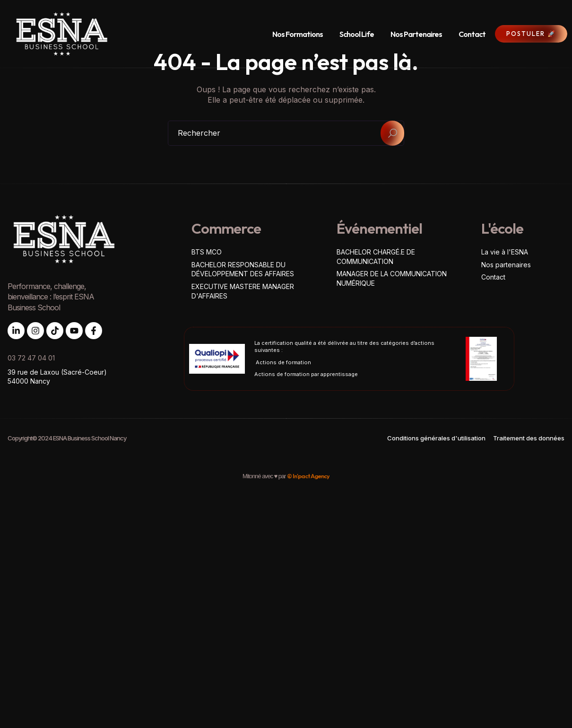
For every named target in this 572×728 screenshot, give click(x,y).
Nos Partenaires (416, 34)
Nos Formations (298, 34)
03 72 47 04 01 (31, 358)
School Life (357, 34)
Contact (472, 34)
